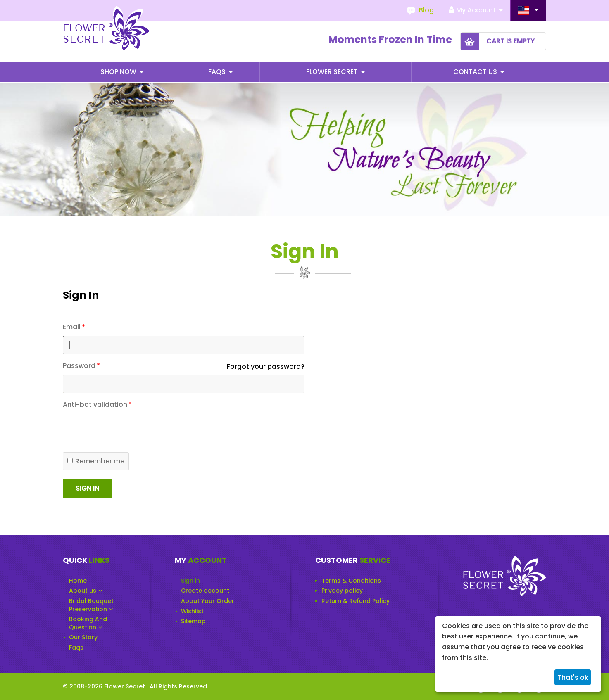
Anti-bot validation (95, 405)
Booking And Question (88, 623)
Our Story (83, 637)
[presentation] (126, 474)
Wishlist (192, 611)
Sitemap (193, 621)
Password (79, 366)
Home (78, 581)
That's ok (573, 677)
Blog (426, 10)
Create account (205, 591)
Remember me (96, 461)
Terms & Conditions (351, 581)
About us (83, 591)
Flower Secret (333, 72)
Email (72, 327)
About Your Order (208, 601)
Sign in (87, 488)
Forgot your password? (266, 367)
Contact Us (476, 72)
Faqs (218, 72)
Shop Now (119, 72)
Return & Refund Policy (356, 601)
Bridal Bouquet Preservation (91, 605)
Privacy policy (342, 591)
